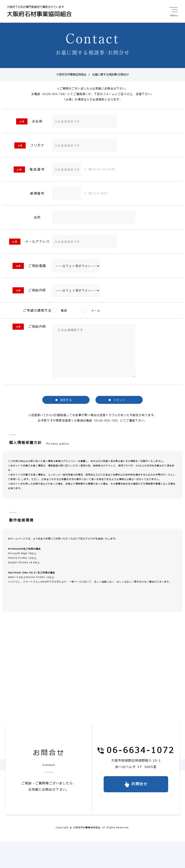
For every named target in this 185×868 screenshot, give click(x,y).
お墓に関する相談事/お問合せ (108, 75)
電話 (64, 311)
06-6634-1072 (140, 751)
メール (97, 311)
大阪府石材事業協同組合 (71, 75)
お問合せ (139, 784)
